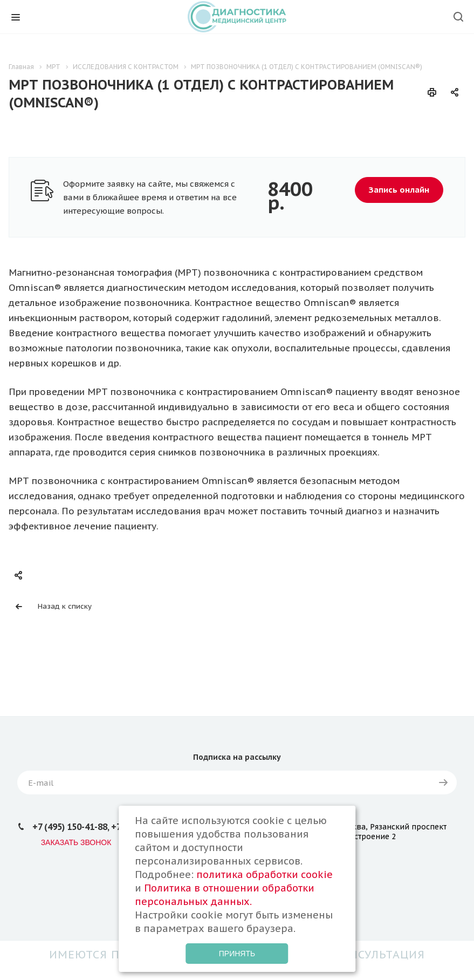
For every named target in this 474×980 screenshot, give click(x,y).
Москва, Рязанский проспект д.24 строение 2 (392, 832)
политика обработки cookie (265, 874)
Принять (237, 954)
